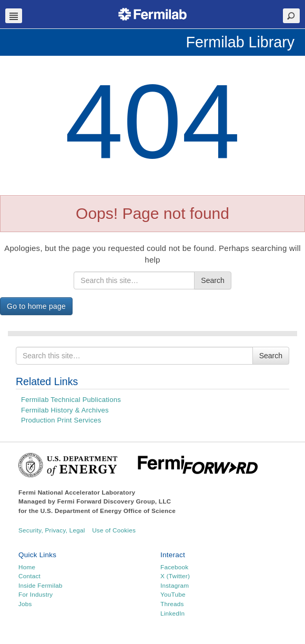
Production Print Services (61, 420)
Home (27, 567)
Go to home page (36, 306)
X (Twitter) (175, 576)
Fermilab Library (240, 42)
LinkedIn (172, 613)
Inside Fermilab (40, 585)
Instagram (175, 585)
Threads (172, 604)
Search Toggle (291, 16)
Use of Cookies (114, 530)
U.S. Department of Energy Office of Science (108, 511)
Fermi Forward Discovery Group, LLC (114, 501)
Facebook (174, 567)
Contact (29, 576)
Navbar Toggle (14, 16)
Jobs (25, 604)
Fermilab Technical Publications (71, 400)
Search (212, 280)
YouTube (173, 594)
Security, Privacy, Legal (52, 530)
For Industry (35, 594)
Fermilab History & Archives (65, 410)
